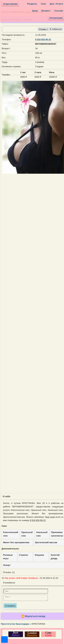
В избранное (56, 29)
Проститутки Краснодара (15, 625)
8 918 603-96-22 (43, 40)
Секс (43, 4)
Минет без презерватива (16, 542)
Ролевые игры (8, 557)
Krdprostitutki (10, 4)
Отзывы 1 (43, 29)
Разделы (32, 4)
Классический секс (11, 534)
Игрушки (39, 555)
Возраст (46, 11)
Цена (35, 11)
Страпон (24, 555)
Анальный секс (42, 534)
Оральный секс (27, 534)
